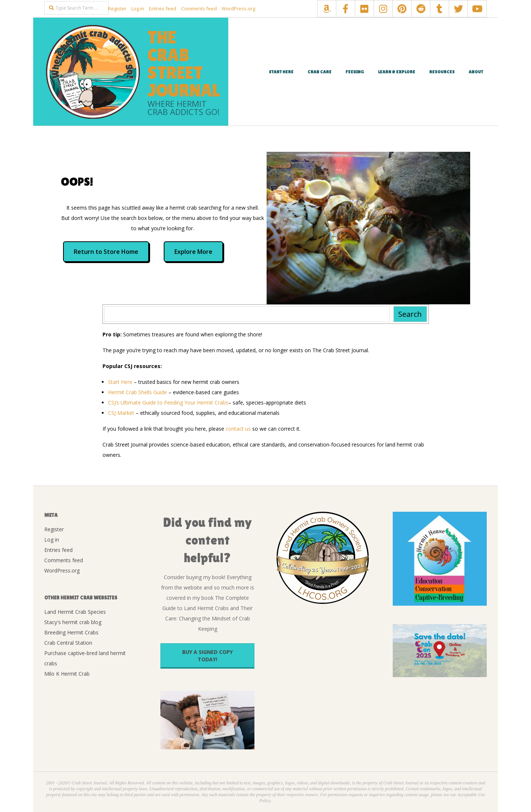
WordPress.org (238, 8)
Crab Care (320, 72)
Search (410, 314)
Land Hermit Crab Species (75, 612)
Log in (138, 8)
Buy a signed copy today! (207, 656)
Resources (442, 72)
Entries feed (163, 8)
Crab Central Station (68, 643)
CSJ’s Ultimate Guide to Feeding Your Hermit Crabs (168, 402)
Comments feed (199, 8)
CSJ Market (121, 413)
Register (117, 8)
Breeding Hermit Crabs (71, 632)
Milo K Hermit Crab (67, 674)
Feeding (355, 72)
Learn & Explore (397, 72)
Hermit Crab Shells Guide (138, 392)
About (476, 72)
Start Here (281, 72)
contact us (238, 429)
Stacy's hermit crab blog (73, 622)
